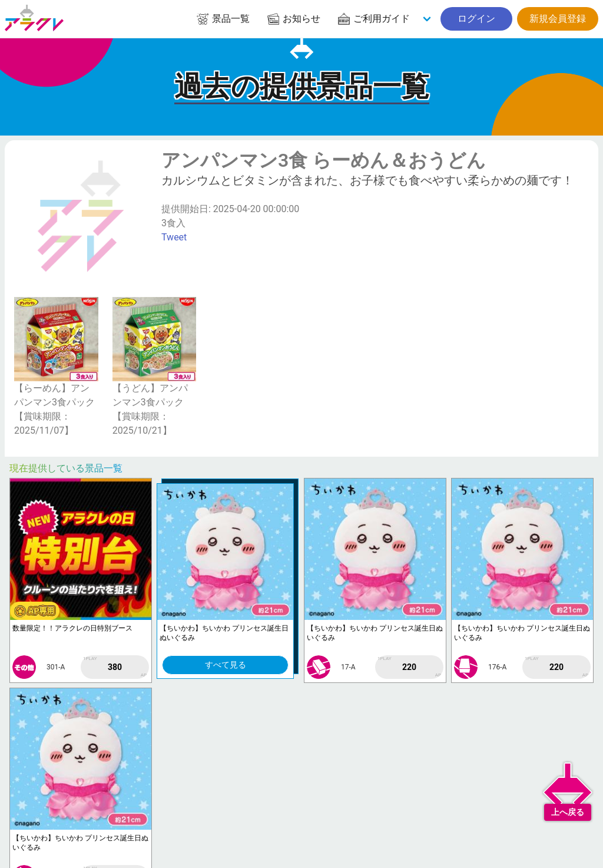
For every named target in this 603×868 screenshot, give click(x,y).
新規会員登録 (558, 19)
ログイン (476, 19)
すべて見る (226, 665)
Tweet (174, 237)
